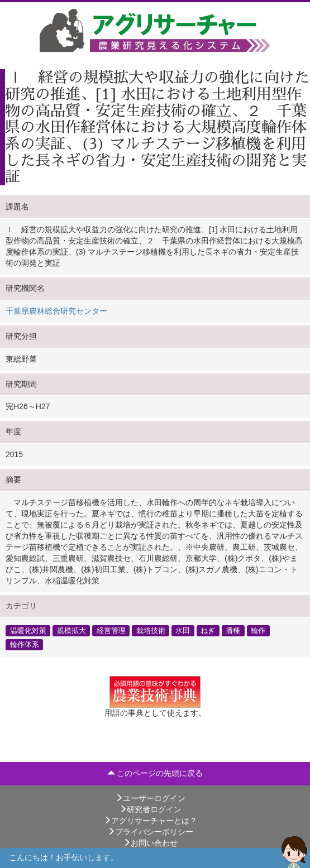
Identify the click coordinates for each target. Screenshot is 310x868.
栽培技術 (151, 630)
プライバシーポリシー (150, 832)
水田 (183, 630)
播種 (233, 630)
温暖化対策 (28, 630)
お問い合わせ (150, 843)
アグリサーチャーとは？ (150, 821)
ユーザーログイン (150, 798)
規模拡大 (71, 630)
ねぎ (208, 630)
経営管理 (111, 630)
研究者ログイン (150, 809)
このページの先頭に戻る (155, 773)
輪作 (258, 630)
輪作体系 (25, 644)
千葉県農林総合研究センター (56, 311)
